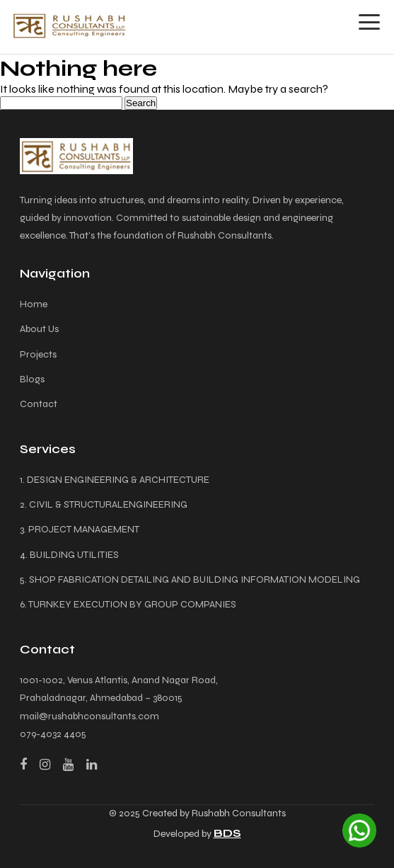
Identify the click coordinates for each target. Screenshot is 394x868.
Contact (39, 404)
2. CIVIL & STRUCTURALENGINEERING (104, 504)
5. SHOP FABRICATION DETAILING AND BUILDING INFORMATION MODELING (190, 579)
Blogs (32, 379)
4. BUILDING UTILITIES (69, 555)
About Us (39, 329)
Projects (38, 354)
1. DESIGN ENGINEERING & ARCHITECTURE (115, 480)
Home (34, 304)
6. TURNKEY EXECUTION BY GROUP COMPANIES (128, 604)
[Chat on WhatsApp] (359, 830)
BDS (227, 833)
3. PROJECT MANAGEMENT (80, 529)
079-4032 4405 (53, 734)
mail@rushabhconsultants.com (89, 716)
